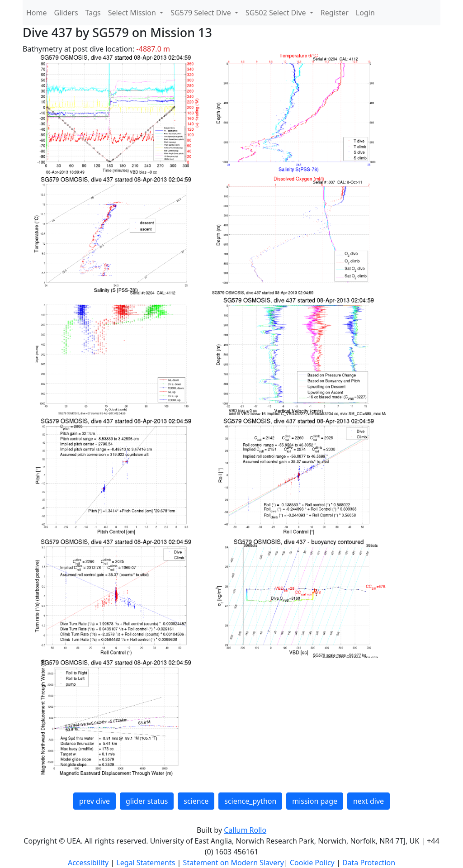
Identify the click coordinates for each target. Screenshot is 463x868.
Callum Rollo (245, 830)
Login (365, 13)
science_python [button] (250, 801)
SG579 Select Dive (202, 13)
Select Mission (133, 13)
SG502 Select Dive (277, 13)
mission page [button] (315, 801)
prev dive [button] (94, 801)
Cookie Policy (313, 863)
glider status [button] (147, 801)
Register (335, 13)
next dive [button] (369, 801)
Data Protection (369, 863)
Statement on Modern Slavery (234, 863)
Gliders (66, 13)
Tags (93, 13)
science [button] (196, 801)
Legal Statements (146, 863)
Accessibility (89, 863)
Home (37, 13)
